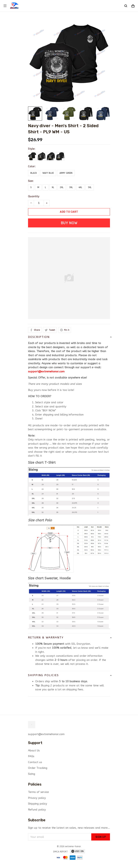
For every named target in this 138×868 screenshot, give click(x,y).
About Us (34, 751)
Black (34, 173)
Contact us (35, 762)
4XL (80, 187)
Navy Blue (48, 173)
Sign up (101, 837)
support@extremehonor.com (46, 371)
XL (53, 187)
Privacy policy (37, 798)
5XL (90, 187)
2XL (62, 187)
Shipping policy (38, 804)
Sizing (32, 774)
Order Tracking (38, 768)
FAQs (31, 756)
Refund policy (37, 810)
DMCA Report (60, 852)
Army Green (66, 173)
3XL (71, 187)
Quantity (34, 196)
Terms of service (38, 792)
